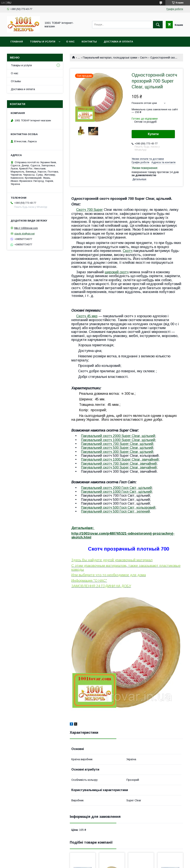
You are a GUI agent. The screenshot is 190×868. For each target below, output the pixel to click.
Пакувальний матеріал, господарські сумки (110, 58)
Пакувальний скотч (97, 436)
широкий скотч (117, 272)
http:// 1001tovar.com (26, 228)
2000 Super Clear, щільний (134, 436)
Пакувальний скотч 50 (99, 448)
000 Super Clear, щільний (135, 440)
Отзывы (16, 81)
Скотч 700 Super (89, 210)
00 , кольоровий (135, 508)
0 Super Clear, (128, 467)
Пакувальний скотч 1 (98, 440)
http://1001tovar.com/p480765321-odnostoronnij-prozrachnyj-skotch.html (123, 535)
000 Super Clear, (128, 459)
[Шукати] (158, 25)
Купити (153, 134)
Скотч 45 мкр (87, 316)
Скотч (144, 58)
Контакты (89, 42)
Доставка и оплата (118, 42)
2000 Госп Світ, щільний (132, 488)
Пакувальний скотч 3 (98, 452)
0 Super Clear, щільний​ (135, 448)
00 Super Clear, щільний (134, 444)
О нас (70, 42)
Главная (17, 42)
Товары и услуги (43, 42)
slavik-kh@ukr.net (24, 234)
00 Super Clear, (136, 464)
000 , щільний (133, 492)
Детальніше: (83, 528)
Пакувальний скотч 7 (98, 444)
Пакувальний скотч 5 (98, 508)
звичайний (150, 459)
